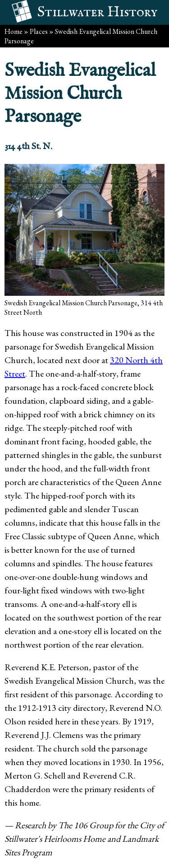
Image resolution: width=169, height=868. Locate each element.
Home (14, 31)
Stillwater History (97, 12)
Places (39, 31)
